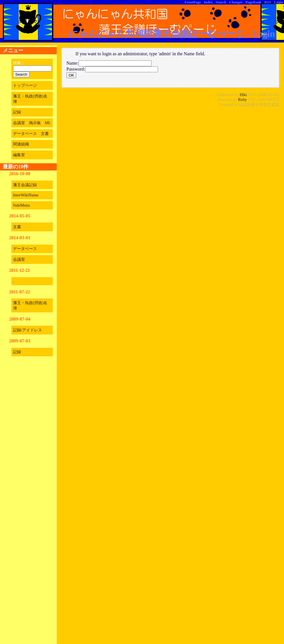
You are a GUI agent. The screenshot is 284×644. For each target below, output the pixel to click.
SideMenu (21, 205)
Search (221, 2)
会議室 (19, 123)
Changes (236, 2)
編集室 (19, 155)
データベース (25, 134)
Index (208, 2)
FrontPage (193, 2)
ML (48, 123)
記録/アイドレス (28, 330)
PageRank (253, 2)
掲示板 (35, 123)
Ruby (242, 99)
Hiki (243, 95)
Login (279, 2)
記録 (17, 112)
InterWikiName (26, 195)
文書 (45, 134)
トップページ (25, 85)
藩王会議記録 (25, 185)
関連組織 (21, 144)
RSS (268, 2)
